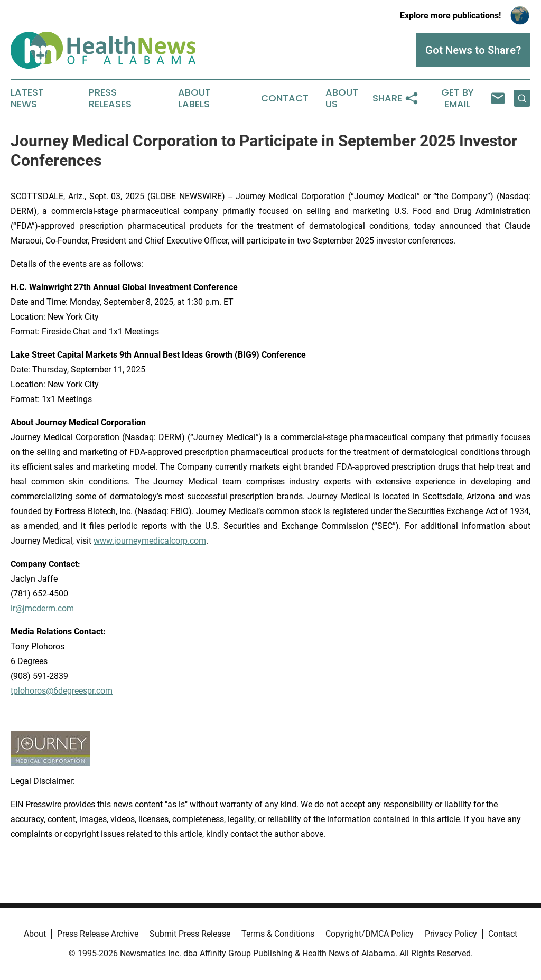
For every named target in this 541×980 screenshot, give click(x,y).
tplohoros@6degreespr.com (62, 691)
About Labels (194, 98)
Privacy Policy (451, 934)
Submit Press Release (190, 934)
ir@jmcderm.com (42, 608)
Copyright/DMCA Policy (370, 934)
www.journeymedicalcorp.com (150, 541)
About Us (342, 98)
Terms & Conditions (278, 934)
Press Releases (110, 98)
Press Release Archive (98, 934)
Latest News (27, 98)
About (35, 934)
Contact (285, 98)
